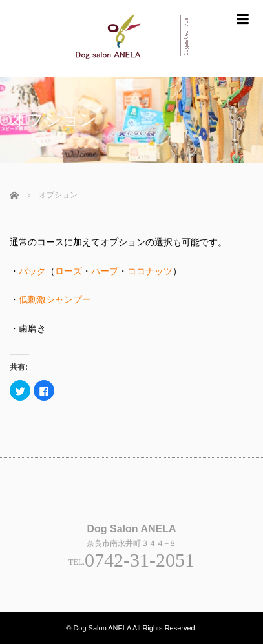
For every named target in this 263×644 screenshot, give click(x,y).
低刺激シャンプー (55, 299)
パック (32, 271)
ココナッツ (150, 271)
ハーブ (105, 271)
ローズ (68, 271)
